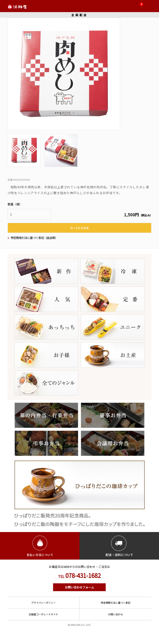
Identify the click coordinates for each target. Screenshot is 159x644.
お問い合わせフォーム (79, 587)
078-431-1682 (79, 575)
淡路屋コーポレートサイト (43, 614)
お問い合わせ (116, 614)
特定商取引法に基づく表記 (116, 603)
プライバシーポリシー (43, 603)
